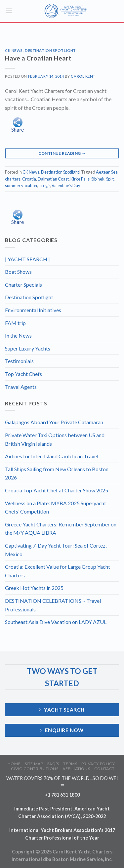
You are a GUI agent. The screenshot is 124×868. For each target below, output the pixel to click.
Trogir (44, 186)
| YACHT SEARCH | (27, 259)
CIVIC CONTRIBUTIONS (35, 769)
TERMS (70, 764)
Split (110, 179)
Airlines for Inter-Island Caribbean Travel (52, 456)
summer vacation (21, 186)
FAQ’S (53, 764)
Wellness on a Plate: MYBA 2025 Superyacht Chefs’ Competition (56, 507)
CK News (14, 50)
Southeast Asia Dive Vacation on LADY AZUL (56, 622)
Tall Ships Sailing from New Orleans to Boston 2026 (57, 473)
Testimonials (19, 361)
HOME (14, 764)
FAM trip (15, 323)
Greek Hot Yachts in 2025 (34, 588)
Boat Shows (18, 272)
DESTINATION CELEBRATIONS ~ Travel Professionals (53, 605)
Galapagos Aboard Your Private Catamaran (54, 422)
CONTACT (104, 769)
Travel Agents (21, 387)
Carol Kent (83, 76)
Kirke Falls (80, 179)
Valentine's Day (66, 186)
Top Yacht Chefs (23, 374)
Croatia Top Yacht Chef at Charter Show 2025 (57, 490)
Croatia (29, 179)
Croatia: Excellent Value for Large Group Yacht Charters (58, 571)
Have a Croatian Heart (38, 58)
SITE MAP (34, 764)
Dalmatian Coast (53, 179)
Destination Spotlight (50, 50)
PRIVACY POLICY (98, 764)
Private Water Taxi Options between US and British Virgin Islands (55, 439)
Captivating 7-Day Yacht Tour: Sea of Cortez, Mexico (56, 550)
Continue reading (62, 153)
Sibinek (98, 179)
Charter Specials (23, 285)
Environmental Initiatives (33, 310)
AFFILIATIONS (76, 769)
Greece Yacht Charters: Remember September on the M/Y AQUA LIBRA (61, 529)
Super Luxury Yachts (28, 348)
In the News (18, 335)
